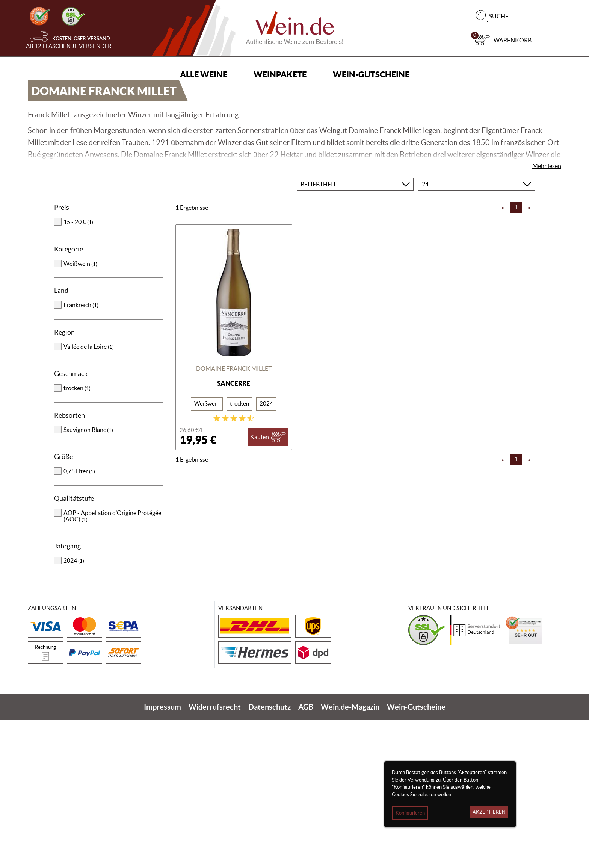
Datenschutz (270, 855)
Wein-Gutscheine (371, 74)
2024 (74, 708)
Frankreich (81, 453)
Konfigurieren (410, 813)
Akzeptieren (489, 812)
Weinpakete (280, 74)
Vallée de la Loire (89, 494)
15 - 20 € (78, 370)
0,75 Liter (79, 619)
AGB (306, 855)
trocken (77, 536)
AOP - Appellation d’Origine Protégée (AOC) (112, 664)
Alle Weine (204, 74)
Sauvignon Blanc (88, 577)
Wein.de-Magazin (350, 855)
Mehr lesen (547, 314)
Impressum (162, 855)
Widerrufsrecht (215, 855)
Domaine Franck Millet (234, 516)
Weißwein (80, 411)
